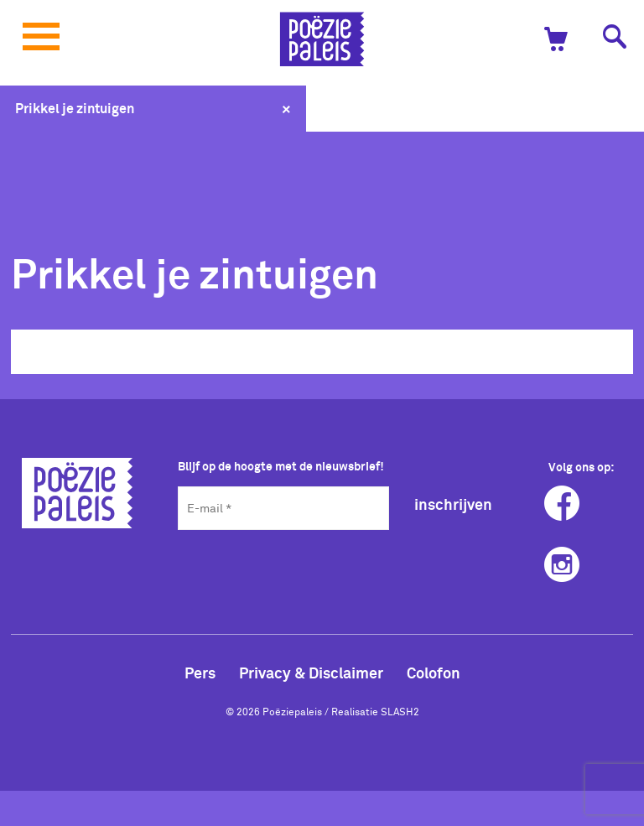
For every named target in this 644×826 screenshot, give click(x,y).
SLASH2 (400, 711)
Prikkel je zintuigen (75, 108)
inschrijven (453, 504)
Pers (200, 673)
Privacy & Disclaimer (311, 673)
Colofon (434, 673)
